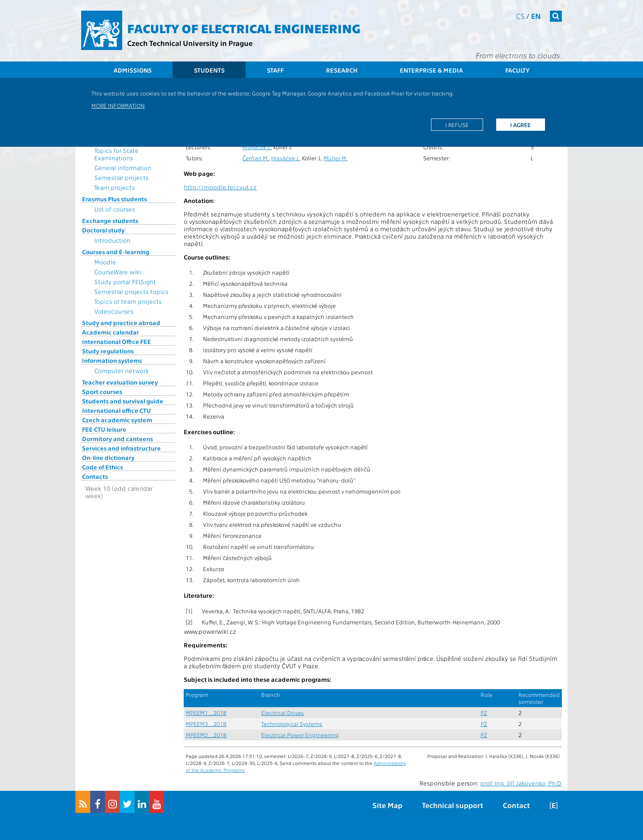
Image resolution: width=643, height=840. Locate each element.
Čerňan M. (255, 158)
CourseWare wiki (118, 272)
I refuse (457, 125)
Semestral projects (121, 178)
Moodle (105, 262)
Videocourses (114, 311)
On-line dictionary (108, 458)
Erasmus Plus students (114, 199)
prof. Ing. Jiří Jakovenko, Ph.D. (521, 783)
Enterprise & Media (431, 70)
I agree (520, 125)
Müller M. (335, 158)
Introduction (112, 240)
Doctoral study (103, 230)
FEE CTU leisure (104, 429)
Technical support (453, 805)
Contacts (95, 476)
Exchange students (110, 221)
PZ (484, 713)
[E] (554, 805)
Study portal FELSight (125, 282)
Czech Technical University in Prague (190, 43)
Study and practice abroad (121, 323)
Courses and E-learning (116, 252)
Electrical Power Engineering (300, 735)
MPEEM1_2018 (206, 713)
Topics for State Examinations (116, 154)
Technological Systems (292, 724)
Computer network (122, 371)
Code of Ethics (103, 467)
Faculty (517, 70)
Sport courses (102, 392)
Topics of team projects (128, 301)
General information (123, 168)
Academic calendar (111, 332)
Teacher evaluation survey (120, 382)
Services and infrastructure (121, 448)
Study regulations (108, 351)
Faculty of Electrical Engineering (244, 28)
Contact (516, 805)
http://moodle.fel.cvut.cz (220, 187)
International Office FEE (116, 341)
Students (209, 70)
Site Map (387, 805)
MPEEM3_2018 (206, 724)
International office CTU (116, 410)
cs (520, 16)
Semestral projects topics (131, 291)
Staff (275, 70)
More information (118, 105)
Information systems (112, 360)
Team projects (114, 187)
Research (342, 70)
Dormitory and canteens (117, 439)
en (536, 16)
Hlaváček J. (257, 147)
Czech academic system (117, 420)
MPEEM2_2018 (206, 735)
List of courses (115, 209)
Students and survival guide (123, 401)
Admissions (133, 70)
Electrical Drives (283, 713)
